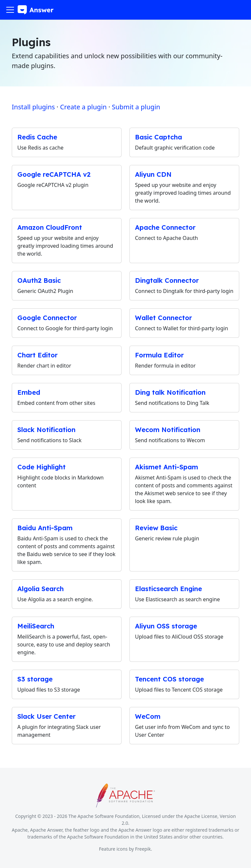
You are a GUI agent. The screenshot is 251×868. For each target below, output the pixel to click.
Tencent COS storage (169, 679)
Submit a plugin (136, 107)
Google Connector (47, 318)
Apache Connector (165, 227)
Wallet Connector (163, 318)
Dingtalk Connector (167, 280)
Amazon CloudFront (50, 227)
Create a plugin (84, 107)
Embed (29, 392)
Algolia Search (41, 589)
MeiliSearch (36, 626)
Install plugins (33, 107)
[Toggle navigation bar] (10, 10)
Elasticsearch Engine (168, 589)
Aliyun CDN (153, 174)
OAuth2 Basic (39, 280)
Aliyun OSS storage (166, 626)
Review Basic (156, 528)
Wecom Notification (168, 430)
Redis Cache (37, 137)
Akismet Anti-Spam (167, 467)
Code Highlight (42, 467)
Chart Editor (37, 355)
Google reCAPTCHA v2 (54, 174)
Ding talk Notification (170, 392)
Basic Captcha (159, 137)
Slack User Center (46, 716)
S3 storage (35, 679)
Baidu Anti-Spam (45, 528)
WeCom (148, 716)
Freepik (143, 849)
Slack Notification (46, 430)
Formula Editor (159, 355)
